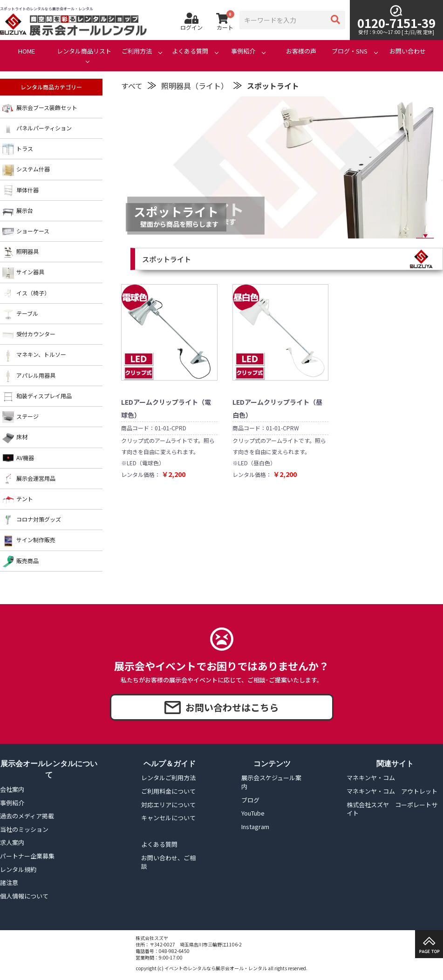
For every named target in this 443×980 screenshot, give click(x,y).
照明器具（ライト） (195, 86)
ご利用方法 (137, 51)
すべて (132, 86)
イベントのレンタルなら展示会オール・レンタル (216, 968)
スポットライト (273, 86)
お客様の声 (301, 51)
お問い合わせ (408, 51)
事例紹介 (243, 51)
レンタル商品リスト (84, 51)
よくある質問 (190, 51)
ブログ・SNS (350, 51)
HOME (27, 51)
